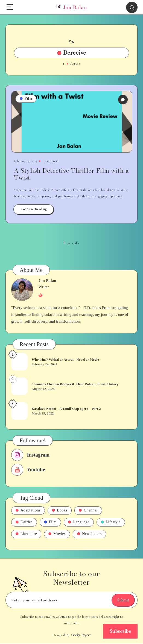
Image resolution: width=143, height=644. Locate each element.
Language (79, 522)
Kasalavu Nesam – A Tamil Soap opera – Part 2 (66, 409)
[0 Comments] (123, 100)
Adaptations (28, 510)
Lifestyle (111, 522)
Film (26, 98)
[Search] (132, 7)
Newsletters (89, 534)
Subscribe (120, 631)
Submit (123, 600)
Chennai (88, 510)
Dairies (24, 522)
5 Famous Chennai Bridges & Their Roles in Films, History (75, 384)
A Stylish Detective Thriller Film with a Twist (71, 174)
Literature (26, 534)
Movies (57, 534)
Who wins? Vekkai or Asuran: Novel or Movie (65, 360)
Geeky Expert (81, 635)
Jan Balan (47, 281)
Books (60, 510)
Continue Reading (33, 209)
